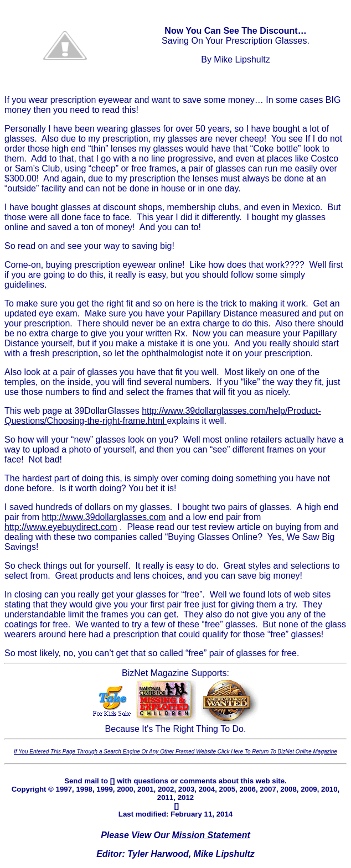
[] (113, 781)
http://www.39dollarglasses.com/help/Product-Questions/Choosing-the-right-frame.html (163, 416)
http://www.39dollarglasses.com (104, 517)
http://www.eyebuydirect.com (61, 527)
